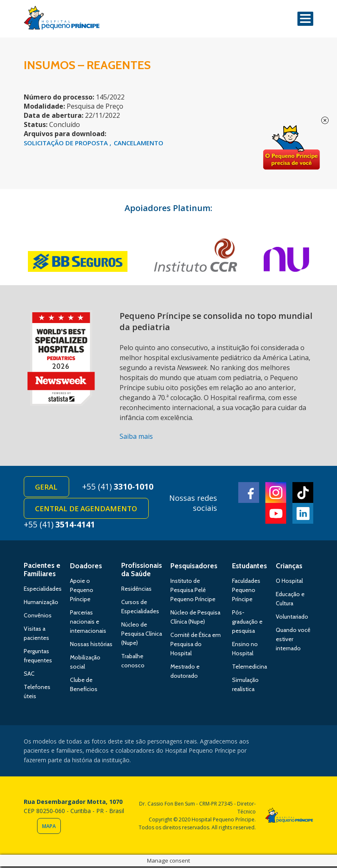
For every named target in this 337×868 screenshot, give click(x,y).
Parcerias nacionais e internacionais (88, 623)
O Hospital (289, 582)
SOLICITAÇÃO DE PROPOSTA (67, 143)
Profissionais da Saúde (142, 571)
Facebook (249, 493)
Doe (291, 148)
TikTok (303, 493)
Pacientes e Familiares (42, 571)
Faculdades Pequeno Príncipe (246, 592)
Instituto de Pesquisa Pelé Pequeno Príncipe (193, 592)
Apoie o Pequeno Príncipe (82, 592)
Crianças (289, 567)
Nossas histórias (91, 646)
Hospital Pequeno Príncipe (62, 20)
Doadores (86, 567)
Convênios (38, 617)
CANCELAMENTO (139, 143)
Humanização (41, 604)
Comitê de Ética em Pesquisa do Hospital (196, 646)
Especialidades (43, 590)
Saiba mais (136, 436)
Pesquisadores (194, 567)
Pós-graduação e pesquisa (247, 623)
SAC (29, 675)
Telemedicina (250, 668)
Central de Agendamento (87, 510)
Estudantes (250, 567)
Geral (47, 487)
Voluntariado (292, 618)
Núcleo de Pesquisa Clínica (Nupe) (142, 635)
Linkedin (303, 514)
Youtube (276, 514)
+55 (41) (120, 487)
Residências (136, 590)
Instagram (276, 493)
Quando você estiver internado (293, 641)
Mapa (49, 828)
